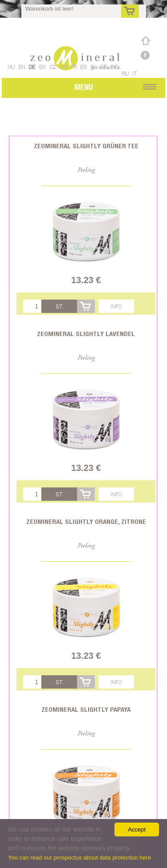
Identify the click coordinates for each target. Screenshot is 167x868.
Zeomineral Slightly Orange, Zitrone (86, 521)
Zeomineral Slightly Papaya (86, 709)
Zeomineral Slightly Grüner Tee (86, 146)
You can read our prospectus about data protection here (79, 858)
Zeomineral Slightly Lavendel (86, 334)
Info (116, 306)
